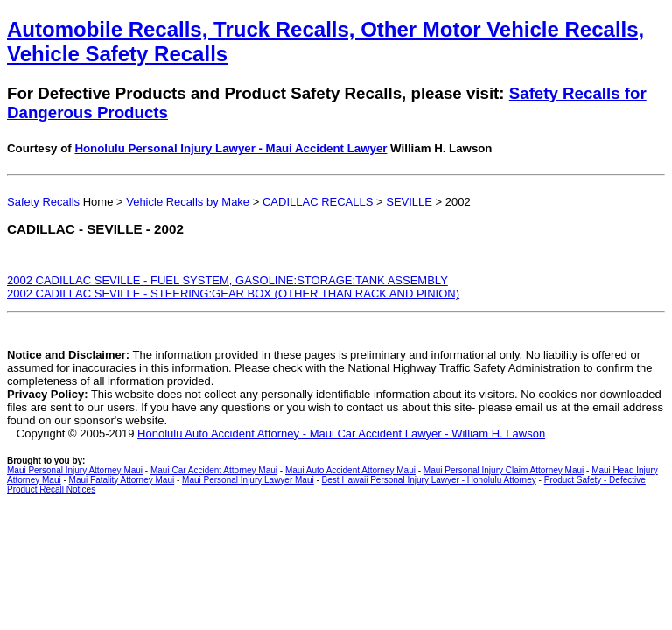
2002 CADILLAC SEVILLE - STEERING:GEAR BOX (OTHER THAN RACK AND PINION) (233, 294)
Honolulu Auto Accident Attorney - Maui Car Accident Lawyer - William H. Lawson (341, 434)
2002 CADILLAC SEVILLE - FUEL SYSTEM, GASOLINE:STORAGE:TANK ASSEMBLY (227, 280)
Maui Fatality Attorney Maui (122, 480)
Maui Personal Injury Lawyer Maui (248, 480)
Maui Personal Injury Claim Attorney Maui (504, 470)
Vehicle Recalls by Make (188, 202)
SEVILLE (409, 202)
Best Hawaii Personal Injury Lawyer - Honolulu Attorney (429, 480)
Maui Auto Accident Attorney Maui (350, 470)
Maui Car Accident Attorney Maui (214, 470)
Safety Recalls (43, 202)
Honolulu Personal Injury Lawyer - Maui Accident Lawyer (231, 148)
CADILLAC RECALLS (318, 202)
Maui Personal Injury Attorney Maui (75, 470)
